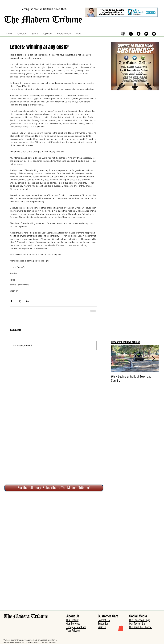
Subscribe (103, 624)
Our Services (73, 624)
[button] (121, 628)
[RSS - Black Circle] (131, 34)
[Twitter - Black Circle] (146, 34)
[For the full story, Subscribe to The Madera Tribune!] (54, 488)
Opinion (14, 291)
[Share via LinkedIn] (27, 301)
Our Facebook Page (139, 620)
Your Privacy (73, 631)
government (23, 285)
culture (13, 285)
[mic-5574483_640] (123, 34)
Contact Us (104, 620)
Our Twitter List (138, 624)
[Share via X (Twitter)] (19, 301)
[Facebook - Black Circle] (139, 34)
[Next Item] (153, 359)
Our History (72, 620)
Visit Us (102, 627)
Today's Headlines (76, 627)
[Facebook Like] (89, 40)
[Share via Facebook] (12, 301)
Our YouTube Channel (141, 627)
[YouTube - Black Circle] (154, 34)
